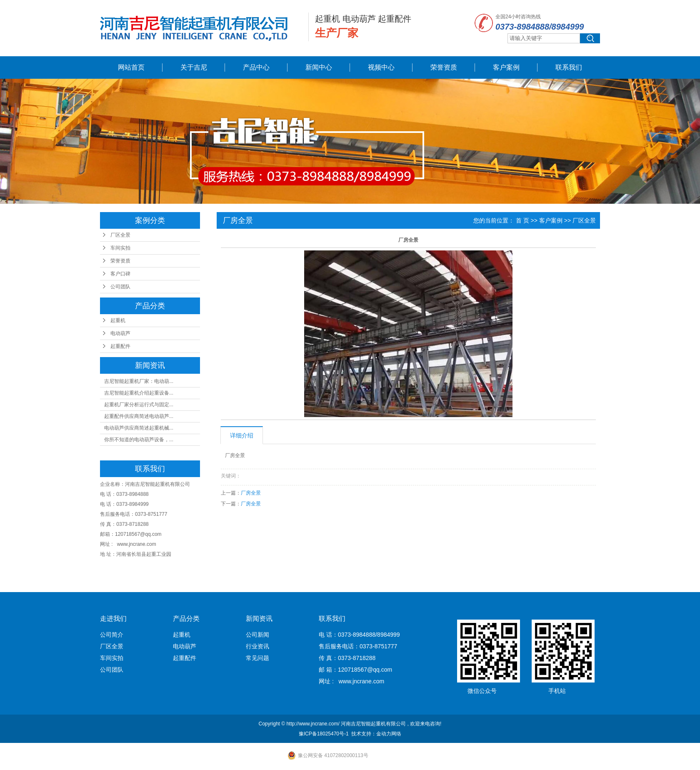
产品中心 (256, 67)
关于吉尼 (194, 67)
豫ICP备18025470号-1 (324, 734)
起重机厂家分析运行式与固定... (139, 405)
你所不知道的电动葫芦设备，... (139, 440)
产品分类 (186, 619)
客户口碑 (120, 274)
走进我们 (113, 619)
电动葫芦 (120, 333)
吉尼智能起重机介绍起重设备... (139, 393)
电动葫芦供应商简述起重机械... (139, 428)
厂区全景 (120, 235)
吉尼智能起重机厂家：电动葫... (139, 381)
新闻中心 (319, 67)
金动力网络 (389, 734)
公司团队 (120, 287)
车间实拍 (120, 248)
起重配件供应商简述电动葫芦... (139, 416)
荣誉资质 (444, 67)
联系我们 (569, 67)
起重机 (118, 320)
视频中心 (381, 67)
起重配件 (120, 346)
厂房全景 (251, 493)
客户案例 (506, 67)
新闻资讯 (259, 619)
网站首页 (131, 67)
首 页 (522, 220)
